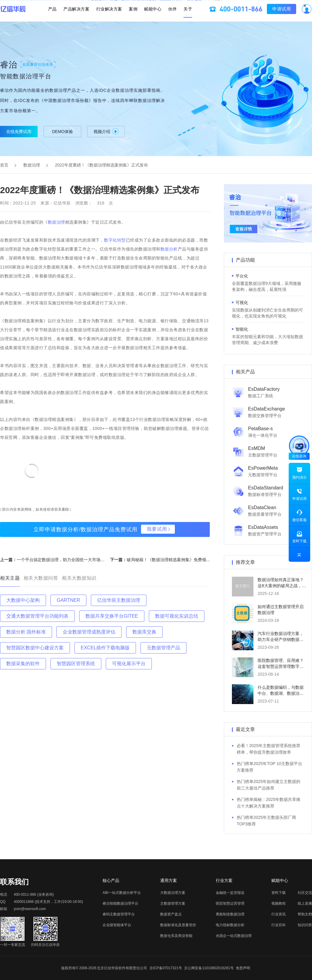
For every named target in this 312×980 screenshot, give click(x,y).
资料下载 (279, 893)
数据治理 (32, 165)
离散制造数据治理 (230, 914)
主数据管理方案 (173, 903)
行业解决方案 (112, 21)
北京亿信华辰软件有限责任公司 (122, 968)
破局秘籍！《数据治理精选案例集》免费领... (168, 560)
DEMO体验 (62, 132)
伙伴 (168, 21)
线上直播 (305, 903)
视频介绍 (106, 131)
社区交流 (305, 893)
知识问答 (305, 925)
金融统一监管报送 (230, 893)
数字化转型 (115, 240)
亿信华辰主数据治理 (119, 600)
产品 (60, 21)
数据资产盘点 (171, 914)
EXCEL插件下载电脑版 (105, 648)
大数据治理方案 (173, 893)
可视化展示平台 (129, 664)
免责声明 (243, 968)
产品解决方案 (81, 21)
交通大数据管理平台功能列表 (37, 616)
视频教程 (279, 903)
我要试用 (157, 529)
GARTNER (68, 600)
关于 (180, 21)
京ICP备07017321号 (166, 968)
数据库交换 (144, 632)
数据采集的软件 (23, 664)
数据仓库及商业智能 (176, 936)
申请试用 (274, 20)
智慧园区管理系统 (76, 664)
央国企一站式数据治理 (234, 936)
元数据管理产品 (163, 648)
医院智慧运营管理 (230, 903)
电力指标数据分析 (230, 925)
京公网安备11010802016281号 (209, 968)
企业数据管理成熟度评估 (89, 632)
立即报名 (156, 5)
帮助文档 (305, 914)
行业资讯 (279, 914)
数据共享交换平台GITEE (112, 616)
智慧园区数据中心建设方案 (35, 648)
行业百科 (279, 925)
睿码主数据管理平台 (119, 914)
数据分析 (169, 249)
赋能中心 (150, 21)
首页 (4, 165)
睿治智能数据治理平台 (120, 903)
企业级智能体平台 (117, 925)
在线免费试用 (19, 132)
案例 (133, 21)
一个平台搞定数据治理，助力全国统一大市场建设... (65, 560)
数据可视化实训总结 (177, 616)
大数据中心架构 (23, 600)
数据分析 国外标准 (26, 632)
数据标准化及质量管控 (178, 925)
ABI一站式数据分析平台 (121, 893)
